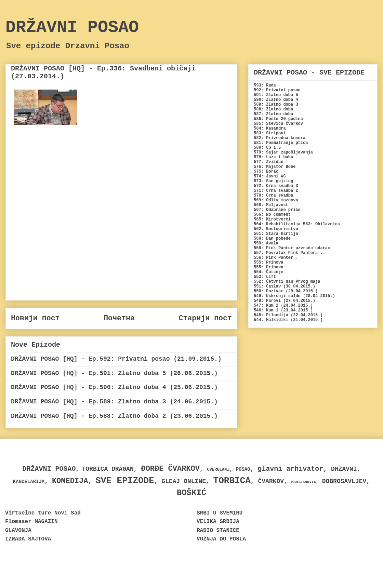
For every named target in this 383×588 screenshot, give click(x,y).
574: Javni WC (270, 176)
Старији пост (205, 318)
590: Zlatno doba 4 (276, 100)
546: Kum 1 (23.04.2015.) (283, 310)
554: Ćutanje (268, 272)
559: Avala (266, 243)
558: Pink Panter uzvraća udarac (292, 248)
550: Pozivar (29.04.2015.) (286, 291)
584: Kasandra (270, 129)
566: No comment (272, 215)
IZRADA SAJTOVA (28, 539)
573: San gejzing (273, 181)
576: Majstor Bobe (275, 167)
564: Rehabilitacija (277, 224)
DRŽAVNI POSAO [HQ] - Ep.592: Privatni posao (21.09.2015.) (116, 359)
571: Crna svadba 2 (276, 191)
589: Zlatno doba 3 (276, 105)
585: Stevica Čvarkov (278, 124)
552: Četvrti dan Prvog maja (287, 282)
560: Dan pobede (272, 239)
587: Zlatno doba (273, 114)
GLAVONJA (18, 531)
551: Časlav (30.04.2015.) (285, 286)
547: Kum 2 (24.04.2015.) (283, 306)
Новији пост (35, 318)
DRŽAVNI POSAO (72, 28)
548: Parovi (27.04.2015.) (285, 301)
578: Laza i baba (273, 157)
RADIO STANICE (218, 531)
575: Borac (266, 172)
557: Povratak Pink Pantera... (289, 253)
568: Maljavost (271, 205)
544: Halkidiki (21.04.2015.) (288, 320)
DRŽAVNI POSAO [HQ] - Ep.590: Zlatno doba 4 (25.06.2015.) (114, 387)
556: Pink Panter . (276, 258)
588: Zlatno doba (273, 109)
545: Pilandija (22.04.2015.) (288, 315)
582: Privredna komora (280, 138)
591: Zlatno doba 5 (276, 95)
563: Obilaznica (321, 224)
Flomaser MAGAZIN (31, 522)
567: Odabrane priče (277, 210)
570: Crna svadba (273, 196)
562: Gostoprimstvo (276, 229)
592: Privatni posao (277, 90)
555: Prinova (268, 263)
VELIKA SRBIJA (218, 522)
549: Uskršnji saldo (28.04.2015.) (294, 296)
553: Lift (265, 277)
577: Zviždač (268, 162)
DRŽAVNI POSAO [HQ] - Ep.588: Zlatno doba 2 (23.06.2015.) (114, 416)
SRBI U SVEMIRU (220, 513)
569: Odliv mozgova (276, 200)
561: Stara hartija (276, 234)
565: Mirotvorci (272, 219)
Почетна (119, 318)
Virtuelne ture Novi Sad (43, 513)
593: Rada (265, 85)
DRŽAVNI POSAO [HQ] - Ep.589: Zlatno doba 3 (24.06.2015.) (114, 402)
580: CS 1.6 (267, 148)
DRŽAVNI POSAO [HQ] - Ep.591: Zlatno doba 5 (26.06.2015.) (114, 373)
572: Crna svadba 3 (276, 186)
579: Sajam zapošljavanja (283, 152)
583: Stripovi (270, 133)
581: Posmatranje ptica (281, 143)
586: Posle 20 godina (278, 119)
